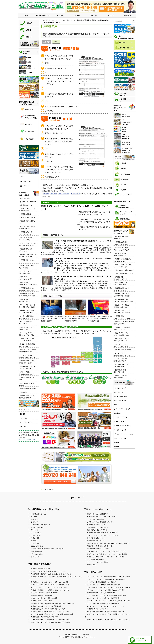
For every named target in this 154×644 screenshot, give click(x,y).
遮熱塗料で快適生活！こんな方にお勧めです (101, 593)
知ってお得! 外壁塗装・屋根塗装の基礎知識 (45, 593)
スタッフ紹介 (35, 543)
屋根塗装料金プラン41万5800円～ (98, 530)
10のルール (35, 530)
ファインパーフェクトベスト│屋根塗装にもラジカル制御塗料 (106, 579)
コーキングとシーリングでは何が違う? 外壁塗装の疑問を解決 (50, 620)
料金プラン (94, 15)
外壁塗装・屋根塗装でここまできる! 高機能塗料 (46, 606)
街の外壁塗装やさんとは (43, 15)
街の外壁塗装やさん (77, 637)
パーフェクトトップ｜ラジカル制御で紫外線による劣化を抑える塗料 (109, 577)
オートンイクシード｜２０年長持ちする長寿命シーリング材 (106, 606)
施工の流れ (60, 15)
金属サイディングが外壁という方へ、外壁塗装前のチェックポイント (109, 620)
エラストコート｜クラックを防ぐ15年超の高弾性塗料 (104, 598)
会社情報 (34, 541)
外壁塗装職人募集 (37, 551)
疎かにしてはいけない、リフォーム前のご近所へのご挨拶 (49, 587)
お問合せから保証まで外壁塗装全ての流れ (100, 522)
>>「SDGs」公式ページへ (27, 439)
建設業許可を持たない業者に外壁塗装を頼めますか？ (48, 549)
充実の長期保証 (36, 535)
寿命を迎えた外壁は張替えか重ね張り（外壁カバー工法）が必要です (109, 543)
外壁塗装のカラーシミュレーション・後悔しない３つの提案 (50, 582)
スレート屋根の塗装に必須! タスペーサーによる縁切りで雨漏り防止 (52, 614)
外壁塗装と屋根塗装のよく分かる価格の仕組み (102, 517)
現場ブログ (35, 519)
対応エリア (111, 15)
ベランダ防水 (76, 194)
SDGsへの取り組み (37, 546)
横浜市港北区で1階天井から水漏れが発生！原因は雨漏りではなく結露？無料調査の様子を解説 (76, 311)
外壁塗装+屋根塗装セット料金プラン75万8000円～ (103, 533)
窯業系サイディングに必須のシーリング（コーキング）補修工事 (107, 554)
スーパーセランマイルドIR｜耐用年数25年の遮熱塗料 (104, 585)
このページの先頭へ (48, 489)
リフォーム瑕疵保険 (37, 527)
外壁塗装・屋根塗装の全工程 (96, 525)
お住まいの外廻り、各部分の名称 (41, 601)
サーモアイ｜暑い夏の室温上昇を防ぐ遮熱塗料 (102, 582)
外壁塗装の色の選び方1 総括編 (41, 569)
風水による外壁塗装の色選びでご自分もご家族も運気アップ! (50, 585)
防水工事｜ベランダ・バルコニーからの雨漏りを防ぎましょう (106, 551)
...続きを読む (61, 255)
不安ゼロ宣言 (35, 538)
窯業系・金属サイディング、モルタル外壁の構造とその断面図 (50, 622)
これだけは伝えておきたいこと (41, 525)
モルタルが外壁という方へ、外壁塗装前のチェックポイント (106, 611)
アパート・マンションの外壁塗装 (98, 562)
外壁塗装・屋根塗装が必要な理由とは (43, 595)
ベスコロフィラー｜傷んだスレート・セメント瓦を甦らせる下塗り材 (109, 587)
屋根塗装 (54, 194)
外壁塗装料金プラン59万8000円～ (98, 527)
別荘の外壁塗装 (92, 565)
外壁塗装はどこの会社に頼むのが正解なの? (45, 617)
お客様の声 (35, 522)
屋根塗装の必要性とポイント (96, 541)
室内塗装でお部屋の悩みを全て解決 (98, 549)
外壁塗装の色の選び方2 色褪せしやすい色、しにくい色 (48, 571)
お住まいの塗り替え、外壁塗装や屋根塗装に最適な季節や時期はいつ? (53, 603)
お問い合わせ (127, 15)
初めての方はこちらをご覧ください (98, 514)
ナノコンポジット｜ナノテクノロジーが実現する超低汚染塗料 (106, 595)
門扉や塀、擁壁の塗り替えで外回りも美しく (101, 546)
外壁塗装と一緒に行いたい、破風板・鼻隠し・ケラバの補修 (106, 557)
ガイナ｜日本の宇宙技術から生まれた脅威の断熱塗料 (104, 603)
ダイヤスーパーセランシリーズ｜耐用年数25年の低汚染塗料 (106, 590)
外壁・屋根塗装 (64, 194)
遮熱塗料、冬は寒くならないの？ (98, 609)
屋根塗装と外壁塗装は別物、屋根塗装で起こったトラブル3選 (50, 611)
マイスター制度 (36, 533)
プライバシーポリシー (38, 554)
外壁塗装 (46, 194)
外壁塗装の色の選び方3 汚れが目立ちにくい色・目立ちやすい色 (51, 574)
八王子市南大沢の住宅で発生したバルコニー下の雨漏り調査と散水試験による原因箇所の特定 (100, 311)
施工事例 (77, 15)
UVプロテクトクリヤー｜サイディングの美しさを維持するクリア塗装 (109, 601)
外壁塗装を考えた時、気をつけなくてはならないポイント (49, 609)
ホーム (26, 15)
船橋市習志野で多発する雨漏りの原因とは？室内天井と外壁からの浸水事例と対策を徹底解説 (53, 311)
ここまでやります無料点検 (95, 519)
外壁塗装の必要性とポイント (96, 538)
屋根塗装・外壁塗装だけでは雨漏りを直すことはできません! (50, 590)
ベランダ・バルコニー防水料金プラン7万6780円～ (103, 535)
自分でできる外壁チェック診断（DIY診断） (45, 598)
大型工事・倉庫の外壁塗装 (95, 559)
